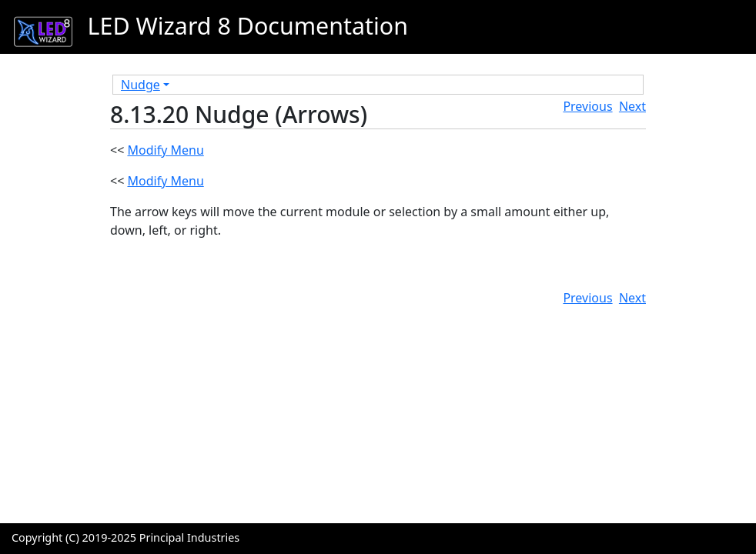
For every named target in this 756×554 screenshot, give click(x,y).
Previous (587, 106)
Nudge (140, 85)
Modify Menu (165, 150)
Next (632, 106)
